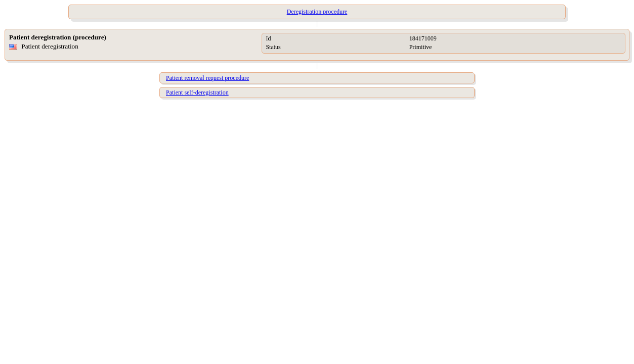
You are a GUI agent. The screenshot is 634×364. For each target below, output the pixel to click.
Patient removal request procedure (207, 78)
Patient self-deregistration (197, 93)
